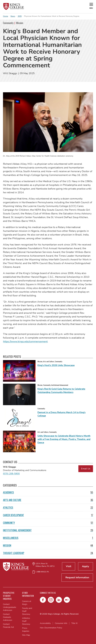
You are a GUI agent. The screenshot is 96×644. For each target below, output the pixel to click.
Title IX (74, 623)
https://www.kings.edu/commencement (25, 342)
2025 (20, 16)
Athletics (48, 507)
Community (48, 523)
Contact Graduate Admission (8, 617)
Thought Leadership (48, 553)
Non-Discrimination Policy (51, 628)
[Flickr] (67, 600)
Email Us (86, 469)
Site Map (26, 635)
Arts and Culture (48, 500)
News (13, 16)
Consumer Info (61, 623)
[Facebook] (43, 600)
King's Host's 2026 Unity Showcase (56, 365)
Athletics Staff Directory (26, 621)
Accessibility (45, 623)
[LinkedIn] (59, 600)
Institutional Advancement (48, 530)
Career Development (48, 515)
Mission (48, 545)
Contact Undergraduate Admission (10, 607)
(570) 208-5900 (11, 474)
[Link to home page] (14, 6)
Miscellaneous (48, 538)
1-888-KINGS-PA (42, 572)
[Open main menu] (91, 7)
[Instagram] (51, 600)
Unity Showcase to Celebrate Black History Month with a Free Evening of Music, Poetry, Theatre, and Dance (64, 439)
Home (5, 16)
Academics (48, 492)
